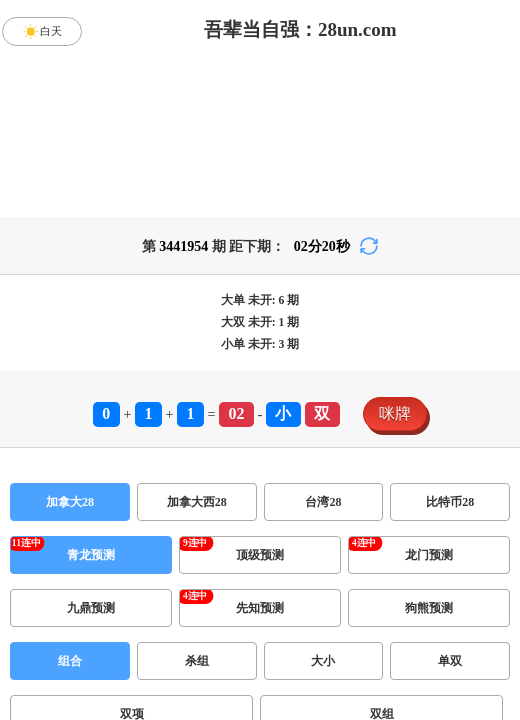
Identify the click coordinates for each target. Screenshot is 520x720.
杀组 (197, 661)
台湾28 (323, 502)
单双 (450, 661)
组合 (70, 661)
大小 (323, 661)
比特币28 (450, 502)
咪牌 (395, 413)
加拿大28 (70, 502)
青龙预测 (91, 555)
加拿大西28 (197, 502)
